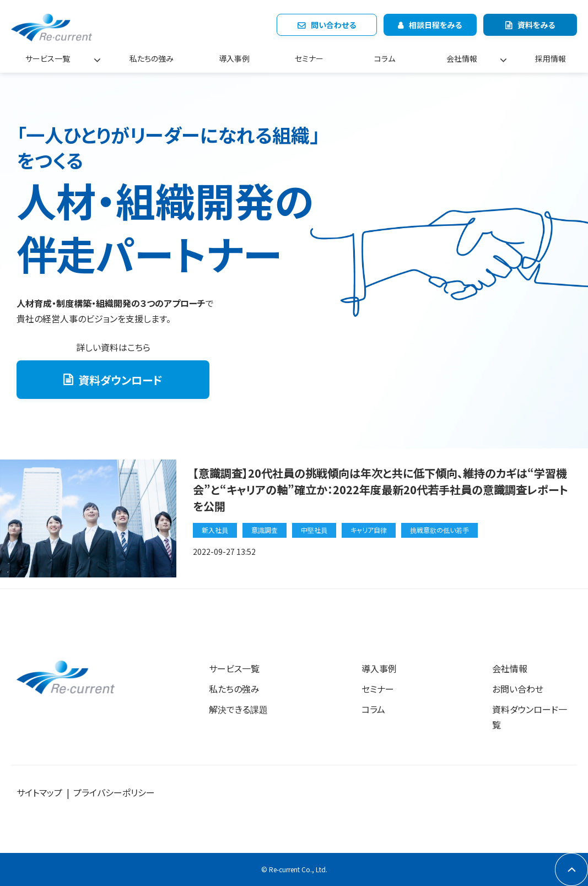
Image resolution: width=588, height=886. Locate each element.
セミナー (309, 58)
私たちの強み (152, 58)
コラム (385, 58)
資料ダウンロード (120, 380)
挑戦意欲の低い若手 (439, 530)
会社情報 (462, 58)
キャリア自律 (369, 530)
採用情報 (551, 58)
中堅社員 (314, 530)
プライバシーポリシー (114, 792)
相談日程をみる (435, 25)
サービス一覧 (48, 58)
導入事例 (234, 58)
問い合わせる (333, 25)
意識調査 (265, 530)
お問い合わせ (518, 689)
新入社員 (215, 530)
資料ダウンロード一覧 (530, 717)
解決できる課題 (238, 709)
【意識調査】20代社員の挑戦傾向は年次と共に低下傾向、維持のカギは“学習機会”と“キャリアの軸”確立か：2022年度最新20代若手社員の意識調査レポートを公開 (381, 490)
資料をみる (536, 25)
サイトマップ (39, 792)
